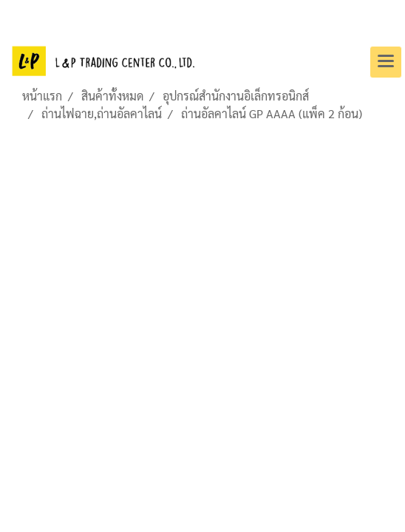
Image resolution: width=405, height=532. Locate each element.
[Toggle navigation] (386, 62)
